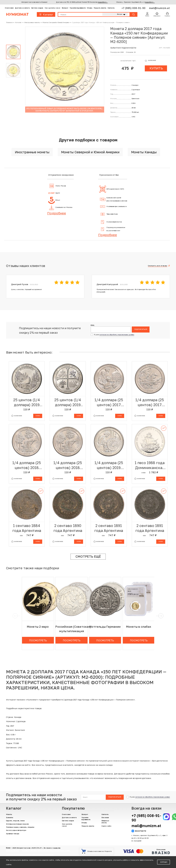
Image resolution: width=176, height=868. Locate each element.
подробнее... (103, 2)
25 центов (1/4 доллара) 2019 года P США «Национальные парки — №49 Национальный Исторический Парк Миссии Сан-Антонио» (68, 402)
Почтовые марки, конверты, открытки (20, 827)
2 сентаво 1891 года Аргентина (109, 528)
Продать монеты (100, 8)
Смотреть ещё (88, 556)
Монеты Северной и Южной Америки (90, 152)
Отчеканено (161, 851)
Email (93, 325)
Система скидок (37, 8)
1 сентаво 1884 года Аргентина (27, 528)
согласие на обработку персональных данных (117, 335)
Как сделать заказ (53, 8)
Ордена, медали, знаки (15, 821)
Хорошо (164, 862)
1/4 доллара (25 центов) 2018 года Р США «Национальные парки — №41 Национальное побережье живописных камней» (68, 465)
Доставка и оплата (22, 8)
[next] (161, 616)
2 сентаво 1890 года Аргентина (68, 528)
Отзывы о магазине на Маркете (96, 851)
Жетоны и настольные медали (17, 824)
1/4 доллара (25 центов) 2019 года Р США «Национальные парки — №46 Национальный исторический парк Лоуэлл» (109, 465)
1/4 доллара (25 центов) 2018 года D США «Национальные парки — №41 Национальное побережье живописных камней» (27, 465)
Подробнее (57, 213)
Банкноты (10, 818)
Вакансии (105, 818)
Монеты (9, 814)
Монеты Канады (144, 152)
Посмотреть (38, 640)
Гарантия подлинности (78, 8)
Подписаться (141, 329)
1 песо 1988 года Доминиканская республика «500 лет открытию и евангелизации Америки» (150, 465)
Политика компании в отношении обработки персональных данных (46, 850)
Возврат (65, 8)
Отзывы (90, 8)
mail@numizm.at (159, 8)
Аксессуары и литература (16, 830)
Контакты (111, 8)
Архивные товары (13, 834)
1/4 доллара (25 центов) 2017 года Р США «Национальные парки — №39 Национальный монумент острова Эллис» (109, 402)
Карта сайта (106, 826)
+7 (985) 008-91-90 (134, 8)
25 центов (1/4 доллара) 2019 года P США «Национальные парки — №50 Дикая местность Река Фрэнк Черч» (27, 402)
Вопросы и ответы (105, 822)
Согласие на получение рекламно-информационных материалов (30, 855)
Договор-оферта (13, 850)
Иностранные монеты (32, 152)
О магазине (9, 8)
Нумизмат (17, 14)
